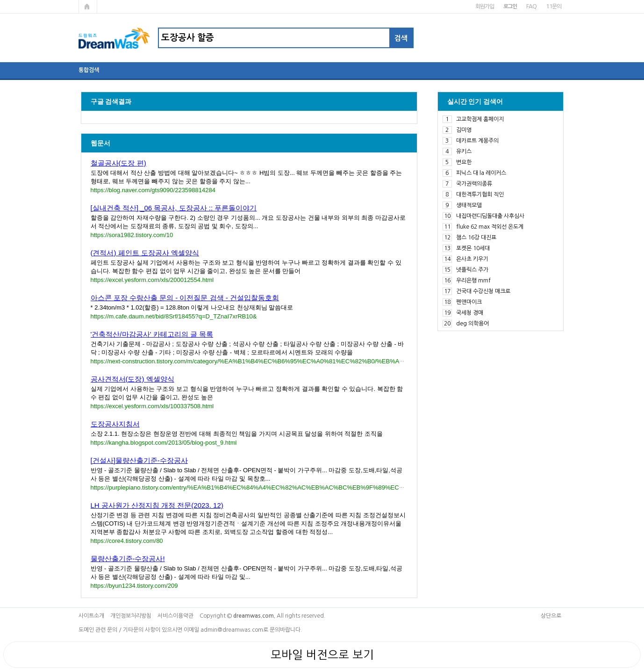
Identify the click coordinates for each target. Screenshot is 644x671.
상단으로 (551, 616)
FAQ (531, 7)
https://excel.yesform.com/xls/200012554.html (152, 280)
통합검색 (89, 70)
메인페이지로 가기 (88, 7)
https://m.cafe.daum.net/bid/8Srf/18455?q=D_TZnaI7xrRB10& (174, 316)
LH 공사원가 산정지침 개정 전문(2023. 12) (157, 505)
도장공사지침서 (115, 424)
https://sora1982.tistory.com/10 (132, 235)
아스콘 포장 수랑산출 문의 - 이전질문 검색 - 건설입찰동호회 (185, 298)
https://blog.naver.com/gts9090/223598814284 (153, 190)
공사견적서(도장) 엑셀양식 (132, 379)
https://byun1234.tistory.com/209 (134, 586)
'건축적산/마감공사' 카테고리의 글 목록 (152, 334)
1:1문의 (554, 7)
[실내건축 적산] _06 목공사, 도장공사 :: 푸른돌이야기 (174, 208)
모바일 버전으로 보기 (322, 655)
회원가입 (484, 7)
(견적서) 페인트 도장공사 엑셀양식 (145, 253)
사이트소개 (91, 616)
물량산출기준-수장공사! (128, 559)
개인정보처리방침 (131, 616)
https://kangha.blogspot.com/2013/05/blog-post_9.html (164, 443)
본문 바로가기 (0, 0)
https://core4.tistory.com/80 (127, 541)
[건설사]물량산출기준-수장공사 (139, 460)
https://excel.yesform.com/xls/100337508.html (152, 406)
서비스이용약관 (175, 616)
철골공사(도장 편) (118, 163)
